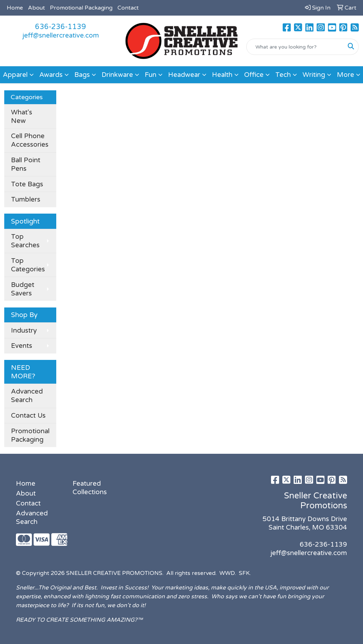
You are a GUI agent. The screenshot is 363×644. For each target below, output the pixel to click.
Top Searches (25, 241)
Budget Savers (23, 289)
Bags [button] (82, 75)
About (36, 8)
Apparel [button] (15, 75)
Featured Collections (90, 488)
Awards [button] (51, 75)
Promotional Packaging (81, 8)
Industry (24, 331)
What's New (22, 117)
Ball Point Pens (26, 164)
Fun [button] (151, 75)
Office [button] (254, 75)
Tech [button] (283, 75)
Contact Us (28, 416)
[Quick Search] (295, 47)
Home (15, 8)
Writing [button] (314, 75)
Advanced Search (27, 396)
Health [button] (222, 75)
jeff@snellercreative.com (61, 35)
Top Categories (28, 265)
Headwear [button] (184, 75)
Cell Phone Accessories (30, 140)
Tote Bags (27, 184)
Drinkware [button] (117, 75)
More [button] (345, 75)
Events (22, 346)
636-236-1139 (60, 27)
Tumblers (26, 199)
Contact (128, 8)
